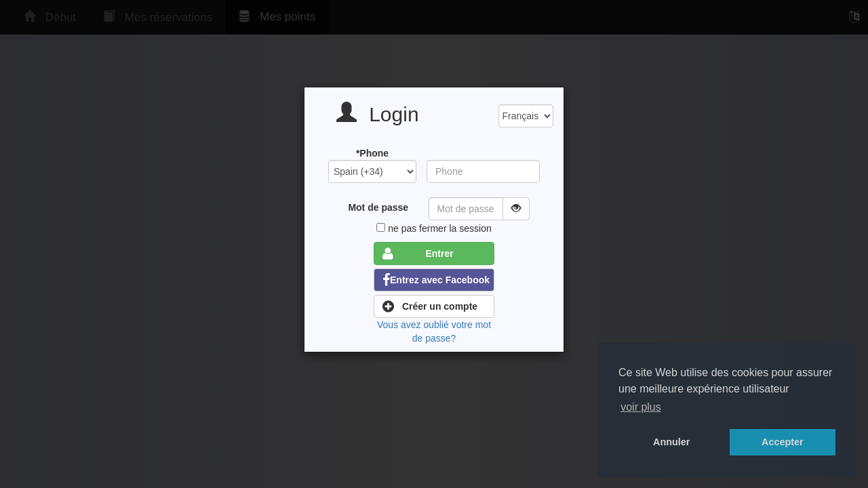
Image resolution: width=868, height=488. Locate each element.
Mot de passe (378, 207)
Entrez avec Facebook (436, 280)
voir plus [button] (641, 407)
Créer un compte (430, 306)
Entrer (418, 253)
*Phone (372, 153)
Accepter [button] (783, 442)
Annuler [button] (671, 442)
